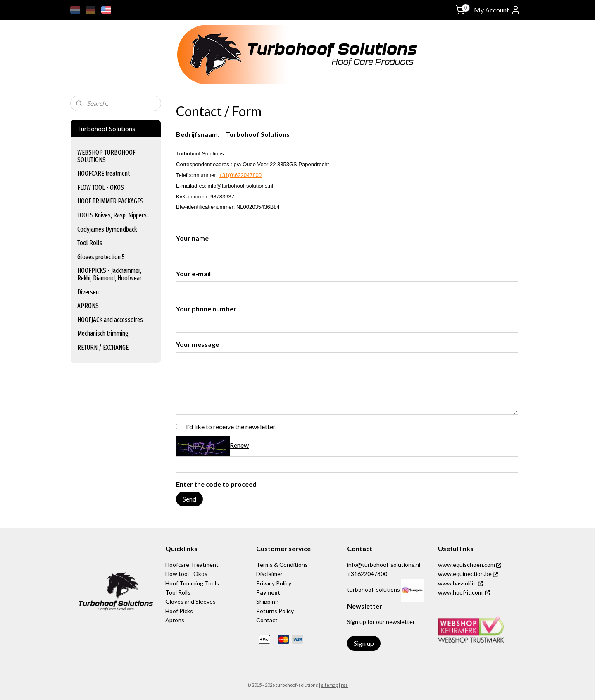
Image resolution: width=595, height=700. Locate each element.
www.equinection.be (468, 574)
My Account (497, 10)
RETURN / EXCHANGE (103, 348)
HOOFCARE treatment (104, 173)
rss (344, 685)
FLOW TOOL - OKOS (101, 188)
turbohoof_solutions (374, 589)
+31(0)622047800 (240, 175)
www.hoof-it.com (460, 592)
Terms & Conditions (282, 565)
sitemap (330, 685)
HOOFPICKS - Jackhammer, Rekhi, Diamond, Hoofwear (109, 274)
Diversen (88, 292)
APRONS (88, 306)
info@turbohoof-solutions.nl (384, 565)
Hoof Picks (179, 611)
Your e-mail (193, 274)
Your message (198, 344)
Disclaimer (269, 574)
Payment (268, 592)
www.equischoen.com (470, 565)
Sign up (364, 643)
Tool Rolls (90, 243)
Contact (267, 620)
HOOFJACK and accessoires (110, 320)
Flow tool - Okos (186, 574)
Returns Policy (275, 611)
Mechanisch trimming (103, 333)
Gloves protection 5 (101, 257)
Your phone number (206, 309)
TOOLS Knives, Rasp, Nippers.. (113, 215)
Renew (239, 445)
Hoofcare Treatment (192, 565)
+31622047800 (367, 574)
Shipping (267, 601)
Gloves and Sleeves (190, 601)
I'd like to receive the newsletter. (231, 426)
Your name (192, 238)
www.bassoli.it (457, 583)
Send (189, 499)
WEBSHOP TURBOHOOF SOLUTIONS (106, 156)
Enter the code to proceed (216, 484)
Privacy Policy (274, 583)
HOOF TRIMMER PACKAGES (110, 201)
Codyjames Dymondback (107, 229)
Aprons (175, 620)
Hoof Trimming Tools (192, 583)
